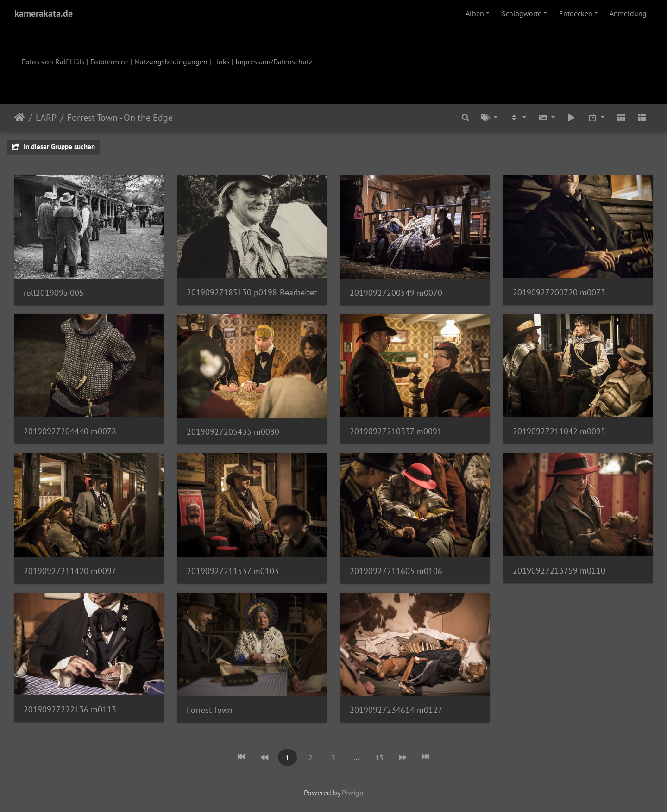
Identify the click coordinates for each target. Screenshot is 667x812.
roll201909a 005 (54, 293)
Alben (475, 13)
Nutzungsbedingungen (171, 62)
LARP (46, 118)
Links (221, 62)
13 (379, 757)
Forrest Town (210, 710)
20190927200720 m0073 (559, 292)
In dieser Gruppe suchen (53, 147)
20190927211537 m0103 (233, 571)
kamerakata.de (44, 13)
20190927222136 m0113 (70, 709)
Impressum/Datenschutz (274, 62)
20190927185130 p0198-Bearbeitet (252, 292)
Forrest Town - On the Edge (120, 118)
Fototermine (110, 62)
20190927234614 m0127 (396, 710)
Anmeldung (628, 13)
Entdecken (576, 13)
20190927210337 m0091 (396, 431)
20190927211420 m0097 (70, 571)
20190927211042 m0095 (559, 431)
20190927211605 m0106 (396, 571)
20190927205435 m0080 (233, 432)
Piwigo (353, 793)
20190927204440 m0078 (70, 431)
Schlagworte (522, 13)
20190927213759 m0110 (559, 571)
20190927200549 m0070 (396, 293)
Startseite (20, 118)
